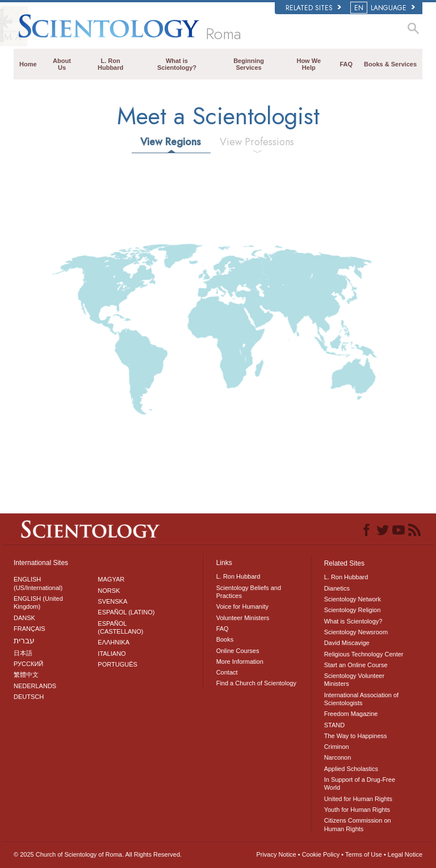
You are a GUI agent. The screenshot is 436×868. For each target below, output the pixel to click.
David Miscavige (347, 643)
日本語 (23, 653)
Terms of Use (364, 854)
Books (225, 639)
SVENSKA (112, 601)
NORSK (109, 591)
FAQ (346, 64)
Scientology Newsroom (356, 632)
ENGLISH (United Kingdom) (38, 602)
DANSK (24, 618)
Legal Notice (405, 854)
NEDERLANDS (35, 686)
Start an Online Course (356, 665)
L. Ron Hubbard (110, 64)
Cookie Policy (321, 854)
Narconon (338, 757)
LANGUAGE (383, 8)
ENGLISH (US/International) (38, 583)
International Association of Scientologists (361, 699)
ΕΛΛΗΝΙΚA (114, 642)
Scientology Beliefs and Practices (249, 592)
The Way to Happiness (356, 736)
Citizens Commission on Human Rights (358, 824)
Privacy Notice (276, 854)
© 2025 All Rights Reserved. (98, 854)
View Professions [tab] (257, 142)
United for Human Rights (358, 799)
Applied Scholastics (351, 769)
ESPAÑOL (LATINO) (126, 612)
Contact (227, 672)
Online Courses (238, 651)
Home (28, 64)
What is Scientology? (177, 64)
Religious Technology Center (364, 654)
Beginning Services (249, 64)
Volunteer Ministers (243, 618)
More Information (240, 661)
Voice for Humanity (242, 606)
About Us (62, 64)
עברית (24, 641)
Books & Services (390, 64)
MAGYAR (111, 579)
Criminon (337, 747)
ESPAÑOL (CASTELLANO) (120, 627)
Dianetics (337, 588)
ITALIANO (112, 654)
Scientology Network (353, 599)
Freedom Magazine (351, 714)
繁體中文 (26, 675)
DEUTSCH (29, 697)
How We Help (309, 64)
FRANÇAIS (30, 629)
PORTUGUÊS (117, 664)
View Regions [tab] (171, 142)
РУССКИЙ (28, 664)
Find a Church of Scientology (256, 683)
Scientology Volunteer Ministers (354, 680)
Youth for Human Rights (357, 810)
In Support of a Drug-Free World (360, 783)
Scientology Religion (353, 610)
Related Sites (313, 8)
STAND (334, 725)
